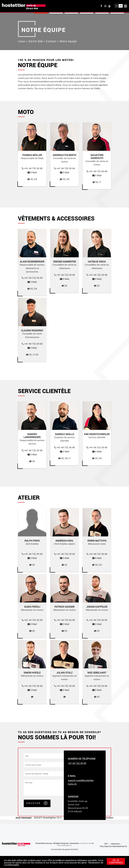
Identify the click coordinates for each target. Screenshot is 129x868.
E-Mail (34, 172)
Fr (121, 6)
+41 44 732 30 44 (66, 168)
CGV (106, 844)
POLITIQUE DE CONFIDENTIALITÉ (113, 846)
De (117, 6)
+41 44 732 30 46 (98, 171)
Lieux (22, 41)
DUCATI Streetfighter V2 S (48, 818)
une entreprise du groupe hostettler (65, 849)
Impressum (115, 844)
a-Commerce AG (85, 843)
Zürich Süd (35, 41)
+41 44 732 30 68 (33, 344)
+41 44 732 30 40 (33, 168)
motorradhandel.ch (65, 845)
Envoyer (34, 803)
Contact (51, 41)
